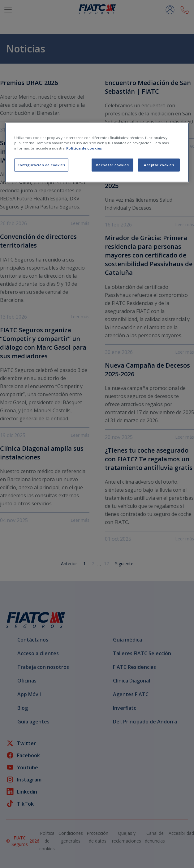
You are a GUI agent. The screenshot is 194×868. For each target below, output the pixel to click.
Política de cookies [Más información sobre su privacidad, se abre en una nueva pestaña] (84, 148)
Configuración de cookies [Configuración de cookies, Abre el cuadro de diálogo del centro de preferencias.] (41, 165)
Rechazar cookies (112, 165)
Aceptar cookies (159, 165)
